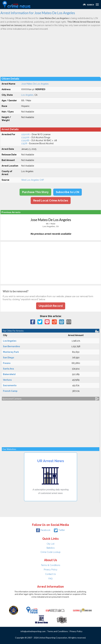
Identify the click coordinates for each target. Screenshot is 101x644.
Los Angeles (27, 95)
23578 (24, 143)
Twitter (59, 530)
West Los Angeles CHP (33, 180)
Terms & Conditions (51, 565)
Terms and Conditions (57, 631)
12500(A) (25, 134)
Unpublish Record (51, 306)
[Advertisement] (51, 53)
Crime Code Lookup (50, 552)
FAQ (50, 579)
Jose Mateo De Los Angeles (35, 84)
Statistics (50, 548)
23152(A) (25, 137)
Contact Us (50, 574)
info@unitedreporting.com (33, 631)
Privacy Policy (51, 570)
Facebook (43, 530)
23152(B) (25, 140)
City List (50, 544)
